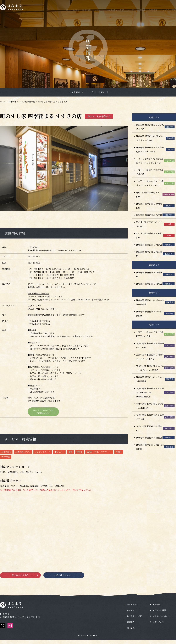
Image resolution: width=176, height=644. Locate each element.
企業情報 (153, 10)
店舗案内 (131, 626)
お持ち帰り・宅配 (115, 10)
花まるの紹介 (73, 10)
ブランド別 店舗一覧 (100, 92)
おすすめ (99, 10)
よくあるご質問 (168, 10)
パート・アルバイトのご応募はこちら (43, 412)
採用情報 (131, 632)
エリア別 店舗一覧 (76, 92)
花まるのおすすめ (20, 578)
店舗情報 (141, 10)
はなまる (18, 8)
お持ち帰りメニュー (63, 578)
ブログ (130, 10)
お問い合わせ (158, 626)
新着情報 (87, 10)
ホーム (3, 102)
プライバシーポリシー (162, 620)
